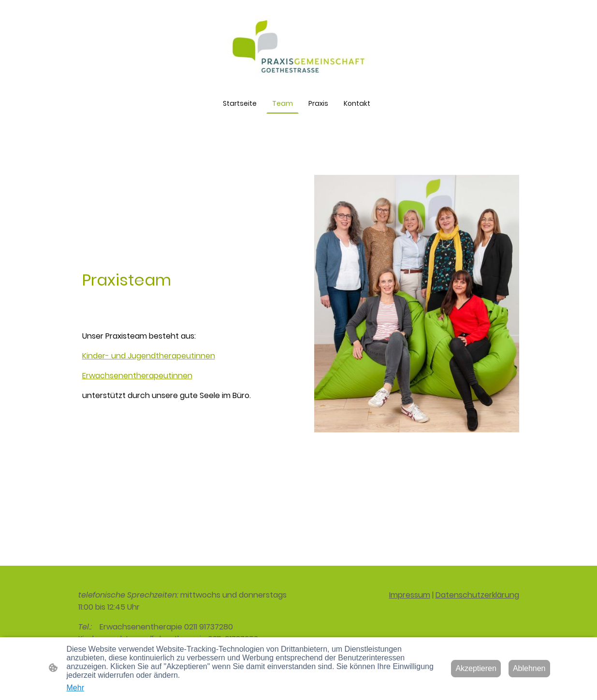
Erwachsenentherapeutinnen (137, 376)
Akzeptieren (476, 668)
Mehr (75, 688)
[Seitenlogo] (298, 47)
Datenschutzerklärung (477, 595)
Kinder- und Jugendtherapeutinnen (149, 356)
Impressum (410, 595)
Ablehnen (529, 668)
